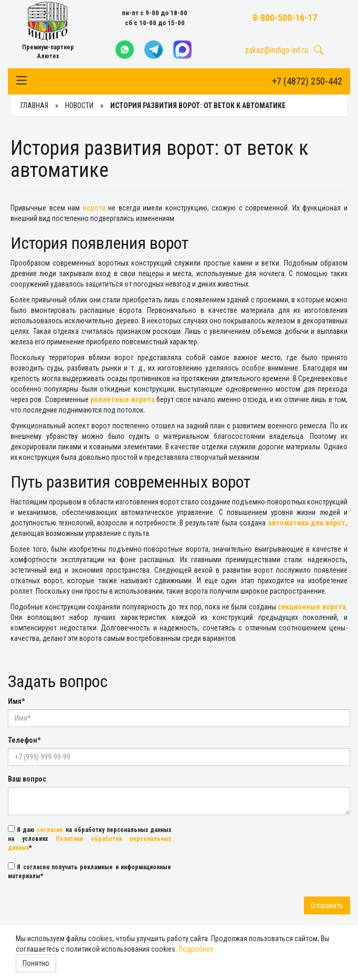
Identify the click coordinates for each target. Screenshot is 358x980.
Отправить (327, 905)
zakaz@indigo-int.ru (276, 50)
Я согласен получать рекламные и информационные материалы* (89, 871)
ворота (94, 208)
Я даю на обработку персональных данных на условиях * (89, 838)
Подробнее (196, 949)
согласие (50, 830)
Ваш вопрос (27, 779)
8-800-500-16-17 (285, 18)
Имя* (16, 701)
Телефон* (24, 740)
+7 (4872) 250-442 (307, 81)
